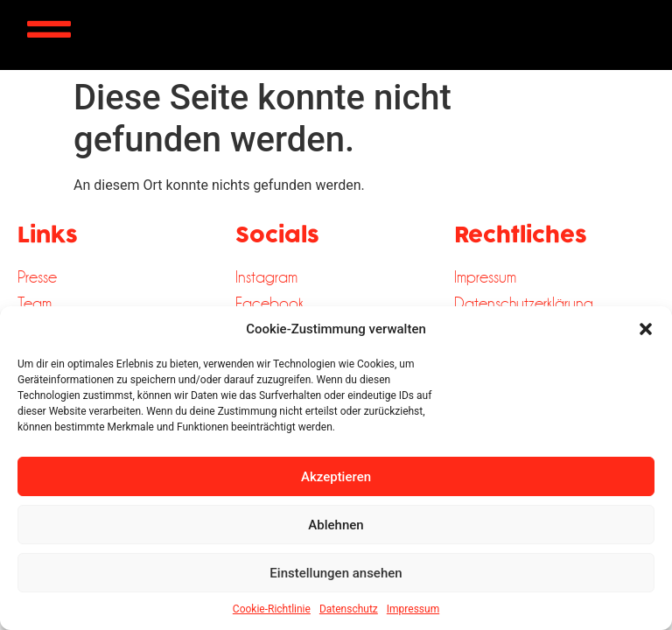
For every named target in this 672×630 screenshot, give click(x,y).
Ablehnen (336, 525)
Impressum (413, 609)
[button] (646, 329)
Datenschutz (349, 609)
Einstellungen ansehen (336, 573)
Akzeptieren (336, 477)
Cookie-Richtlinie (272, 609)
